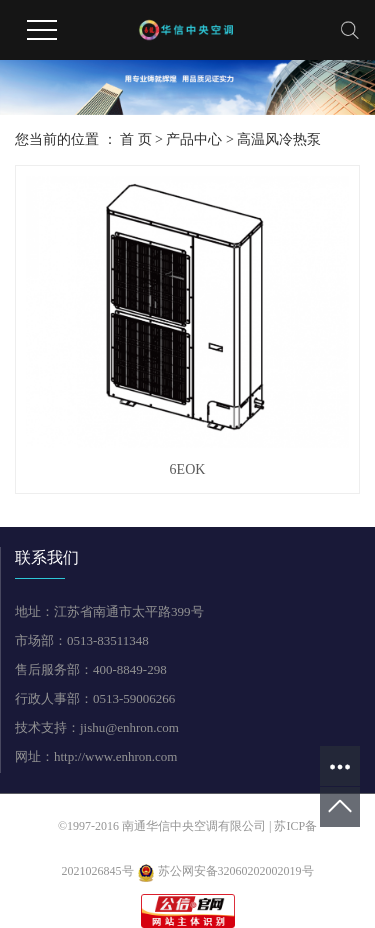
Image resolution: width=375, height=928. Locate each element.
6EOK (188, 469)
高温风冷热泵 (279, 139)
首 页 (136, 139)
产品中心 (194, 139)
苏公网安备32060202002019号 (225, 871)
